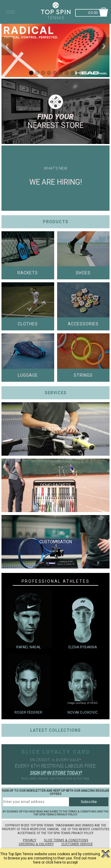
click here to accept (62, 862)
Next (104, 46)
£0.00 (93, 12)
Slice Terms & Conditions (66, 840)
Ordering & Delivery (36, 844)
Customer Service (77, 844)
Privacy (30, 840)
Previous (7, 46)
